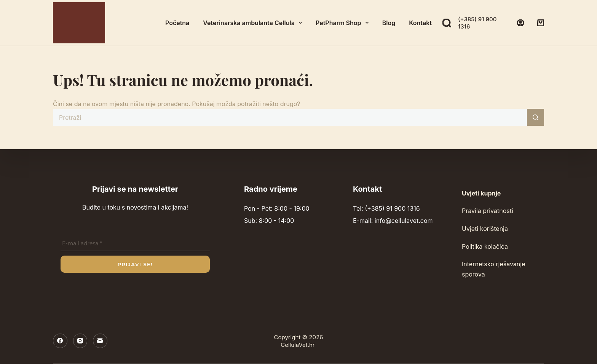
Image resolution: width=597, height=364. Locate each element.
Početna (177, 23)
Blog (389, 23)
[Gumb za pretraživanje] (536, 117)
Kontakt (420, 23)
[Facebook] (60, 341)
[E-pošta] (100, 341)
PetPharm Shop (344, 23)
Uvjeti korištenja (485, 229)
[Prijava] (520, 23)
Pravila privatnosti (488, 211)
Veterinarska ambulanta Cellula (254, 23)
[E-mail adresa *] (135, 244)
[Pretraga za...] (290, 117)
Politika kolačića (485, 246)
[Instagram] (80, 341)
